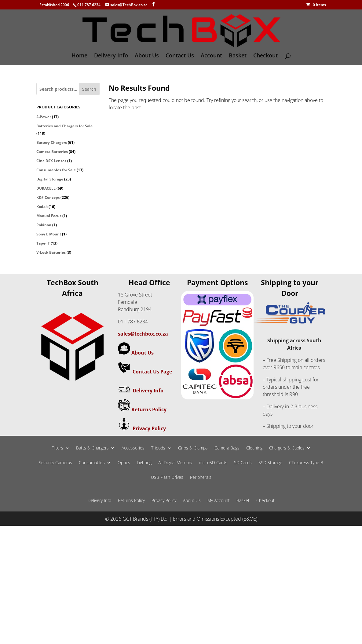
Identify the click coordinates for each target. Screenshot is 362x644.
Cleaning (254, 448)
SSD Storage (270, 463)
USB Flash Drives (167, 478)
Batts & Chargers (92, 448)
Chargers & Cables (287, 448)
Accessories (133, 448)
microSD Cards (213, 463)
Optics (124, 463)
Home (79, 56)
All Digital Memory (175, 463)
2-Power (44, 117)
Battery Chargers (52, 142)
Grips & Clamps (193, 448)
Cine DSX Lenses (51, 161)
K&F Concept (48, 197)
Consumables (92, 463)
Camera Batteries (52, 152)
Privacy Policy (149, 428)
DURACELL (46, 188)
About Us (147, 56)
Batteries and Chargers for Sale (64, 126)
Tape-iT (43, 243)
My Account (219, 501)
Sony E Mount (49, 234)
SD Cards (243, 463)
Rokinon (44, 225)
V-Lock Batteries (51, 252)
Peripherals (201, 478)
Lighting (144, 463)
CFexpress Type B (306, 463)
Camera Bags (227, 448)
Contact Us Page (152, 372)
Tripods (158, 448)
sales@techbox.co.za (143, 334)
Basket (238, 56)
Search (89, 89)
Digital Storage (50, 179)
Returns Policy (149, 409)
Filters (57, 448)
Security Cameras (55, 463)
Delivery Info (111, 56)
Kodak (42, 207)
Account (211, 56)
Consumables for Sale (56, 170)
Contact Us (180, 56)
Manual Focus (49, 216)
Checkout (265, 56)
